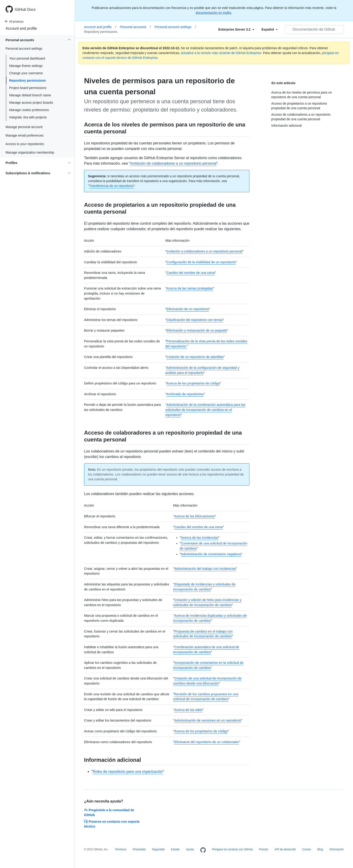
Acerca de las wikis (188, 710)
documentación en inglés (213, 13)
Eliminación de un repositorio (188, 309)
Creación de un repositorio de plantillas (195, 357)
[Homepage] (203, 850)
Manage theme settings (26, 66)
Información (337, 849)
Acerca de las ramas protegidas (190, 288)
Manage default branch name (30, 95)
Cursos (307, 849)
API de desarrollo (285, 849)
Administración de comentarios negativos (211, 554)
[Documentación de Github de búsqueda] (314, 29)
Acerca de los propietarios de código (193, 383)
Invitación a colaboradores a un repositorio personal (204, 251)
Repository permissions (28, 80)
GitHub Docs (25, 10)
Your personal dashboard (27, 58)
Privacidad (139, 849)
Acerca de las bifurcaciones (195, 516)
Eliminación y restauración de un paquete (197, 330)
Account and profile (21, 28)
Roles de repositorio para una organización (128, 772)
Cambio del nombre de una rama (191, 273)
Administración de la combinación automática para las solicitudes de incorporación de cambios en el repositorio (205, 410)
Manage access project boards (31, 103)
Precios (264, 849)
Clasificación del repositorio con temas (195, 320)
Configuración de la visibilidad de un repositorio (201, 262)
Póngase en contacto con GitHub (232, 849)
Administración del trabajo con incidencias (205, 569)
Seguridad (158, 849)
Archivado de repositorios (185, 394)
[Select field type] (236, 29)
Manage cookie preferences (29, 110)
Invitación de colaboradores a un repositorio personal (173, 163)
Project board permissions (28, 88)
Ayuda (190, 849)
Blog (320, 849)
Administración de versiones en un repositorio (208, 720)
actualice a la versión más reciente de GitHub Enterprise (221, 53)
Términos (121, 849)
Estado (175, 849)
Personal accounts (135, 27)
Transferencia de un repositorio (111, 186)
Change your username (26, 73)
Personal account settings (175, 27)
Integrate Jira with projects (28, 117)
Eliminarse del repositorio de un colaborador (207, 742)
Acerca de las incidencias (200, 538)
